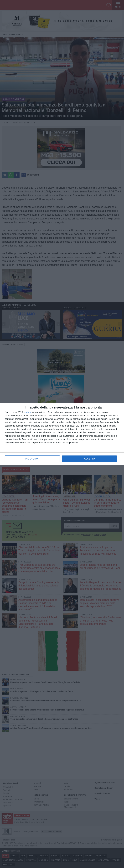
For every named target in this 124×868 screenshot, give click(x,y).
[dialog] (62, 434)
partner (27, 412)
